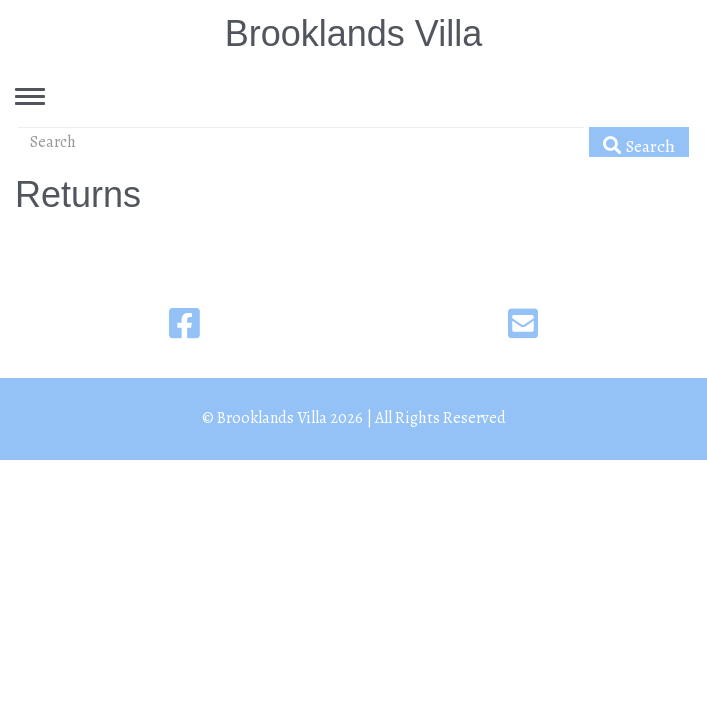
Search (639, 146)
